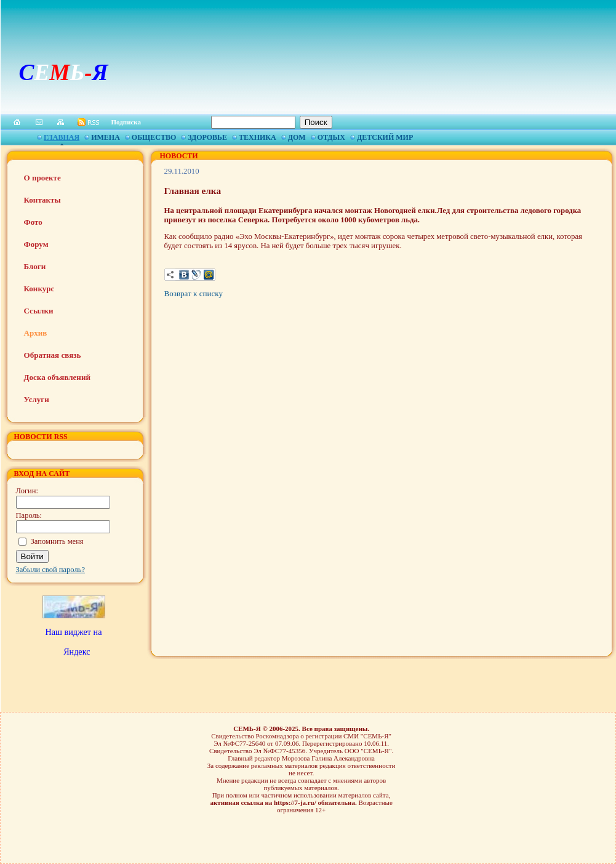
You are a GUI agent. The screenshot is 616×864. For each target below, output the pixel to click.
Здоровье (207, 137)
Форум (36, 244)
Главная (62, 137)
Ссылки (39, 311)
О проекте (42, 178)
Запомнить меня (57, 541)
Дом (297, 137)
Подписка (126, 122)
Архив (36, 333)
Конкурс (39, 289)
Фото (33, 222)
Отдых (331, 137)
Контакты (42, 200)
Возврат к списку (194, 293)
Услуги (37, 399)
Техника (258, 137)
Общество (154, 137)
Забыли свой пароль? (51, 570)
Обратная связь (53, 355)
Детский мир (385, 137)
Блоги (35, 266)
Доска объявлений (57, 377)
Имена (106, 137)
